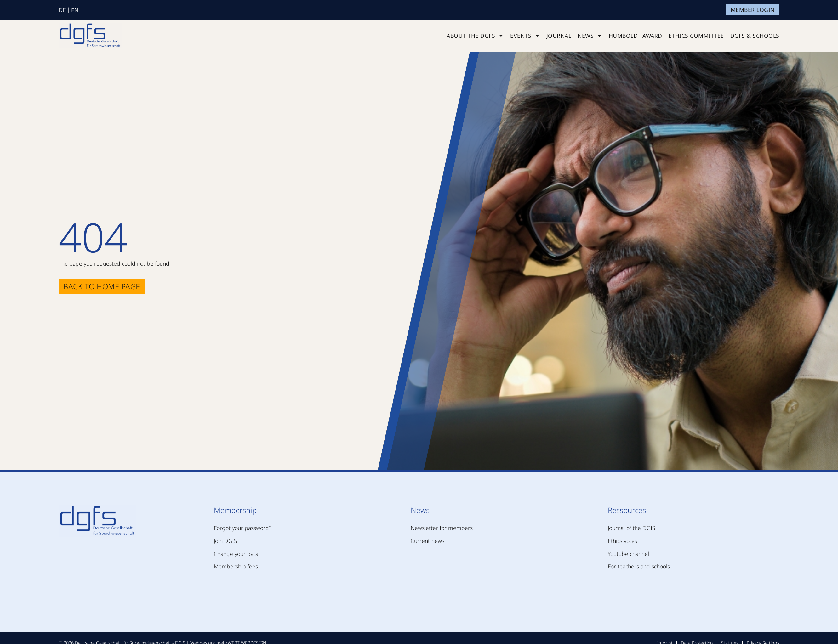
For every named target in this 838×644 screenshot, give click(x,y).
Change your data (236, 554)
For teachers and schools (639, 566)
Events (525, 36)
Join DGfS (225, 541)
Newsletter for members (442, 528)
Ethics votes (622, 541)
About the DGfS (475, 36)
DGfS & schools (755, 36)
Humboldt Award (636, 36)
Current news (428, 541)
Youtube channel (628, 554)
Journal (559, 36)
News (590, 36)
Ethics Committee (696, 36)
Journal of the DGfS (632, 528)
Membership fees (236, 566)
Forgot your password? (242, 528)
